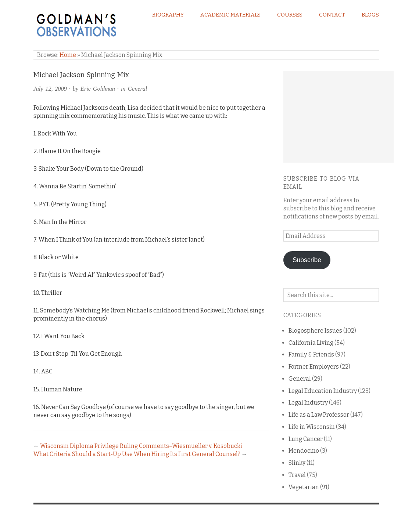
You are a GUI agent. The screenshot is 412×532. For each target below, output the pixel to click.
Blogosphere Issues (315, 331)
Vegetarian (304, 487)
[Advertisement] (338, 117)
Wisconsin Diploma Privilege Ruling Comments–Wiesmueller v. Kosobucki (141, 446)
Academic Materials (230, 15)
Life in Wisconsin (312, 427)
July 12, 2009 (50, 89)
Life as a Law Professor (319, 415)
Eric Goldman (98, 89)
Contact (332, 15)
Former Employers (314, 367)
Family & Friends (311, 354)
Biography (168, 15)
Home (68, 55)
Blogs (370, 15)
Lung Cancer (306, 439)
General (137, 89)
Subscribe (307, 260)
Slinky (297, 463)
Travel (297, 475)
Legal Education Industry (323, 391)
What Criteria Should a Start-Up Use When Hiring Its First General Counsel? (137, 454)
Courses (290, 15)
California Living (311, 343)
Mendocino (304, 451)
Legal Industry (308, 403)
